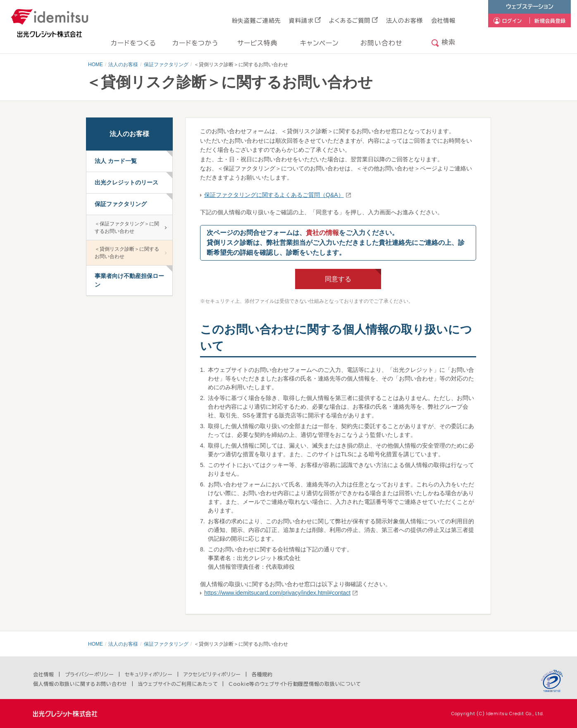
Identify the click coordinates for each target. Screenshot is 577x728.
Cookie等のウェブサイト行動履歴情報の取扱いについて (295, 684)
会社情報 (443, 21)
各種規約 (262, 674)
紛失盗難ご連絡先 (256, 21)
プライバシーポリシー (89, 674)
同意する (338, 279)
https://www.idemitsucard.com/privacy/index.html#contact (277, 593)
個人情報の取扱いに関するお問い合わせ (80, 684)
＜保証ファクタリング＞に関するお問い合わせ (127, 227)
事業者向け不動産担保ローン (129, 280)
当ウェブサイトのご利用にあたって (178, 684)
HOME (95, 65)
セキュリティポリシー (149, 674)
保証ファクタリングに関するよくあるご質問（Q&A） (274, 195)
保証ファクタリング (166, 65)
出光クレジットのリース (126, 182)
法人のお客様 (404, 21)
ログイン (512, 21)
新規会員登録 (550, 21)
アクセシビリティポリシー (212, 674)
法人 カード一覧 (116, 161)
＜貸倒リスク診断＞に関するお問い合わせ (127, 253)
